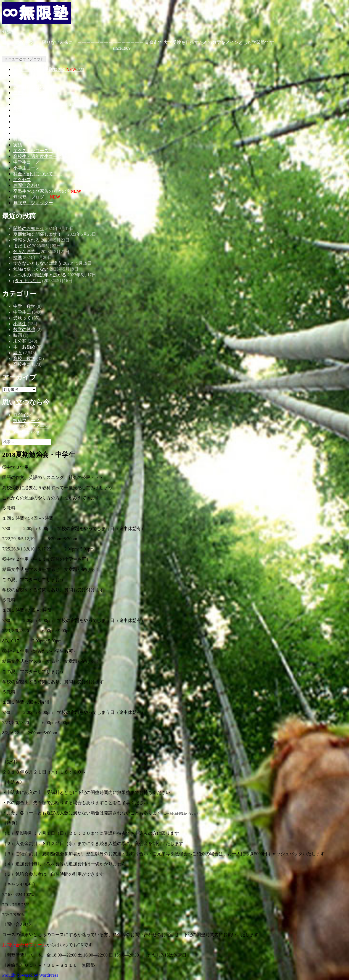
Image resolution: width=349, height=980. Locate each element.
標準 (18, 257)
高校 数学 (24, 358)
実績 (18, 145)
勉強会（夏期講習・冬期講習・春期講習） (55, 122)
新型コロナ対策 (29, 87)
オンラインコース (31, 98)
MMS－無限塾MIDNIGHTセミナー (47, 104)
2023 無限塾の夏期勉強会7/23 (49, 69)
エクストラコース (33, 151)
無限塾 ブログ (37, 197)
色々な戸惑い (27, 252)
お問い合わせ (27, 185)
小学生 (20, 324)
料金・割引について (38, 174)
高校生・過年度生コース (40, 156)
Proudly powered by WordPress (30, 975)
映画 (18, 335)
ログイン (22, 415)
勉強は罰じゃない (31, 269)
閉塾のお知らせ (29, 228)
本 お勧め (24, 347)
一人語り (22, 116)
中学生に (22, 312)
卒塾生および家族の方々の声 (47, 191)
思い (18, 133)
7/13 (24, 75)
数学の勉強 (24, 329)
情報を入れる (27, 240)
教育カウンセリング (33, 127)
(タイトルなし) (28, 281)
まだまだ (22, 246)
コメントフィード (31, 426)
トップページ (27, 81)
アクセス (22, 180)
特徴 (18, 139)
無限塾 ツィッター (33, 203)
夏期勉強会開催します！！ (40, 234)
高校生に (22, 364)
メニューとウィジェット (24, 59)
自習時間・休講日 (31, 93)
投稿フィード (27, 421)
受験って (22, 318)
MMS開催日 (25, 110)
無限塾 (9, 32)
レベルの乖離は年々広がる (40, 275)
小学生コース (29, 168)
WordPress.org (26, 432)
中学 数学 (24, 306)
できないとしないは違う (38, 263)
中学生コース (29, 162)
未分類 (20, 341)
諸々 (18, 353)
